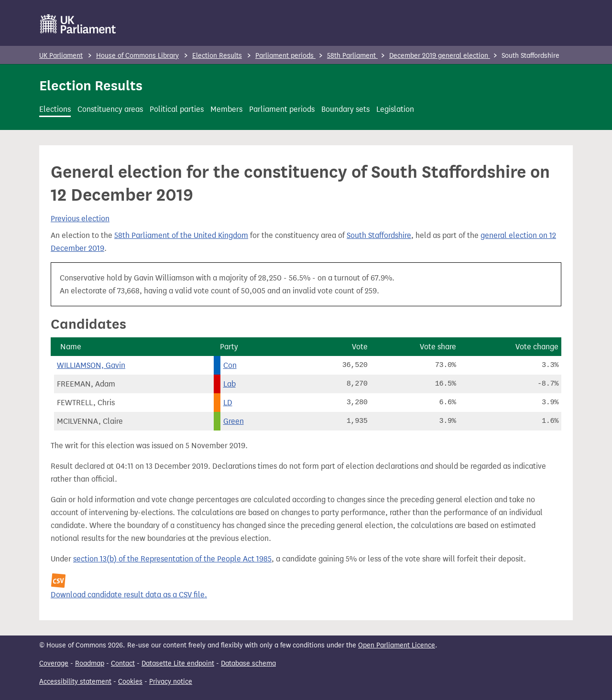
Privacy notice (171, 682)
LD (228, 403)
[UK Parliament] (78, 24)
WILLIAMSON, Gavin (91, 365)
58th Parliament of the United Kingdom (181, 235)
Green (234, 421)
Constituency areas (110, 109)
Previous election (80, 219)
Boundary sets (345, 109)
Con (230, 365)
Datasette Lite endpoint (178, 663)
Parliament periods (285, 56)
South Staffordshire (379, 235)
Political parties (177, 109)
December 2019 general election (440, 56)
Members (226, 109)
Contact (123, 663)
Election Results (217, 56)
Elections (55, 109)
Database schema (248, 663)
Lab (229, 384)
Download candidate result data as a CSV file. (129, 595)
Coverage (54, 663)
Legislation (395, 109)
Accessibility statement (75, 682)
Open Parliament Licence (397, 645)
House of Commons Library (137, 56)
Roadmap (90, 663)
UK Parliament (61, 56)
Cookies (130, 682)
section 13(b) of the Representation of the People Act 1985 (172, 559)
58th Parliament (352, 56)
